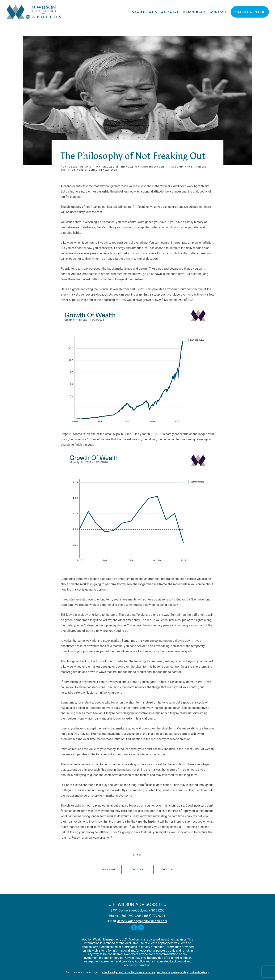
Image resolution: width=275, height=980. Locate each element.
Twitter (137, 869)
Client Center (250, 12)
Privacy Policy (180, 973)
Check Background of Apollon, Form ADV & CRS (129, 973)
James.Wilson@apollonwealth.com (142, 921)
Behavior (87, 167)
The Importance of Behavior (81, 170)
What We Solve (164, 12)
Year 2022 (110, 170)
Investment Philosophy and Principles (178, 167)
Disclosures (164, 973)
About (138, 12)
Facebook (109, 869)
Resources (194, 12)
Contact (218, 12)
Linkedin (166, 869)
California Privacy (199, 973)
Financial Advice (107, 167)
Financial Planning (134, 167)
